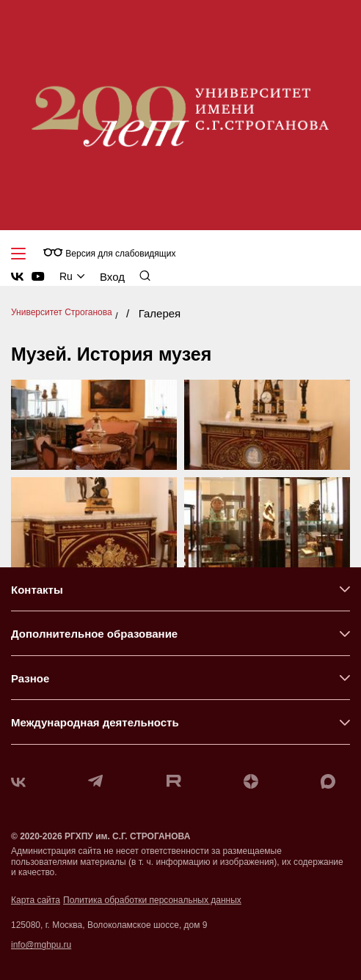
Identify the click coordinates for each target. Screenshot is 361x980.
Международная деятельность (95, 722)
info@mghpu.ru (41, 945)
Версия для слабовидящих (109, 253)
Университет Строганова (62, 312)
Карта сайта (36, 900)
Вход (112, 277)
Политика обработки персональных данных (152, 900)
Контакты (37, 590)
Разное (30, 678)
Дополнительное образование (94, 634)
